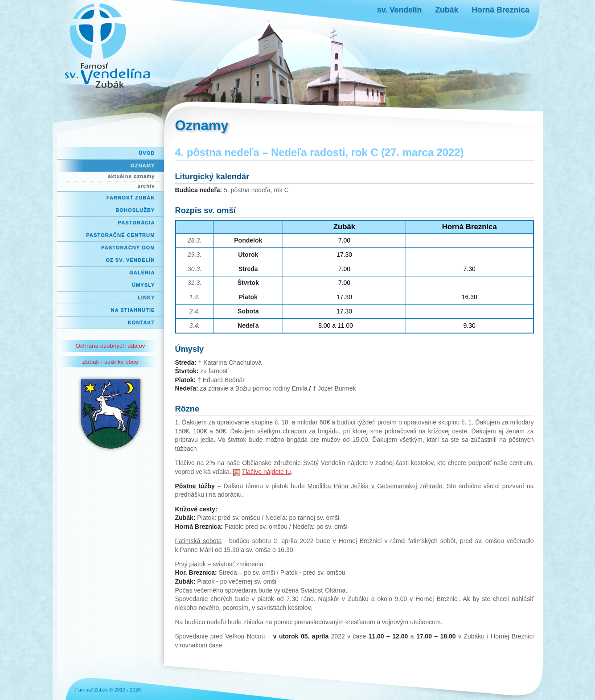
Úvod (147, 153)
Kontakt (142, 322)
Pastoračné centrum (120, 235)
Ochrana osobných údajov (110, 346)
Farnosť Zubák (131, 198)
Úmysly (144, 285)
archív (146, 186)
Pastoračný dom (128, 247)
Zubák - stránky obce (110, 362)
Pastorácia (137, 222)
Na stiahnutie (133, 310)
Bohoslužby (135, 210)
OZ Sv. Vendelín (130, 260)
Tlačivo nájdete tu (266, 472)
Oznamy (143, 165)
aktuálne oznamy (131, 176)
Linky (146, 297)
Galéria (142, 272)
